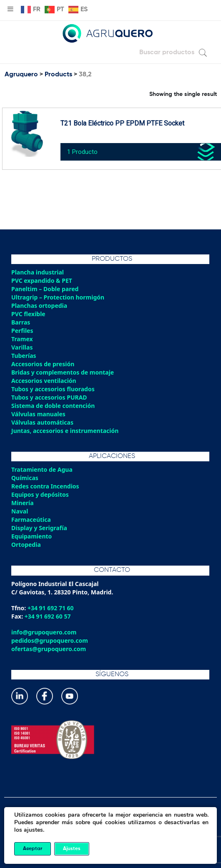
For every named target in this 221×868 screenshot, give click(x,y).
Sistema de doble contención (53, 406)
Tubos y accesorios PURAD (49, 397)
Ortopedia (26, 545)
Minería (23, 503)
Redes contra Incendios (45, 486)
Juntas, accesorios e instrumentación (65, 431)
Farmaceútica (31, 520)
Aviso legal (110, 845)
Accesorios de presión (43, 364)
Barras (21, 322)
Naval (20, 511)
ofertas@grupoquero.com (49, 649)
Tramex (22, 339)
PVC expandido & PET (42, 281)
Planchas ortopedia (39, 306)
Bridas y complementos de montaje (63, 372)
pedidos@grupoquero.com (50, 640)
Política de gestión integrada (110, 837)
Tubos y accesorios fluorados (53, 389)
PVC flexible (28, 314)
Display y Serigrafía (39, 528)
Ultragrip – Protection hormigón (58, 297)
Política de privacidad (110, 820)
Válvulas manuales (38, 414)
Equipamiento (31, 536)
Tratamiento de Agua (42, 469)
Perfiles (22, 331)
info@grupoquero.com (44, 632)
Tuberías (24, 356)
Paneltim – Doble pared (45, 289)
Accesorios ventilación (44, 381)
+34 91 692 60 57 (48, 616)
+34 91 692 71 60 (51, 608)
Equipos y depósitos (40, 494)
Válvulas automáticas (42, 422)
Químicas (25, 478)
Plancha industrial (38, 272)
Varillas (22, 347)
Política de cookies (110, 828)
